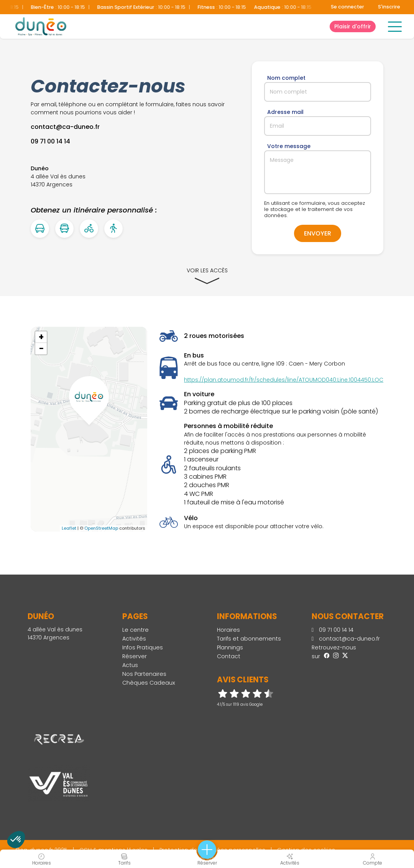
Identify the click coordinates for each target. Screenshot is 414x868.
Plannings (230, 647)
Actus (130, 665)
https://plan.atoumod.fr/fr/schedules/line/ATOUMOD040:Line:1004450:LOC (284, 380)
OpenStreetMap (101, 528)
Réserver (135, 656)
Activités (134, 639)
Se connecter (347, 7)
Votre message (289, 146)
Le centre (136, 630)
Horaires (228, 630)
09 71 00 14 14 (333, 630)
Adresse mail (285, 112)
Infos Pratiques (143, 647)
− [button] (41, 349)
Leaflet (69, 528)
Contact (229, 656)
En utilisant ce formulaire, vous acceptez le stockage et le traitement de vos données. (315, 209)
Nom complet (286, 78)
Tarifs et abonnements (249, 639)
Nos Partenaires (144, 674)
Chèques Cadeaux (149, 683)
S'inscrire (389, 7)
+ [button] (41, 337)
